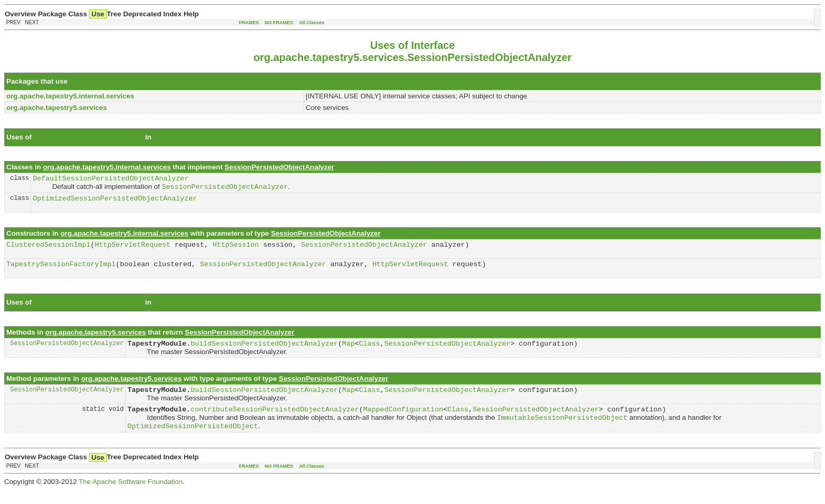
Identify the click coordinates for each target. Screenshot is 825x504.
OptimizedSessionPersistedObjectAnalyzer (115, 202)
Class (369, 352)
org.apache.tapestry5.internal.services (217, 137)
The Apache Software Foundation (130, 496)
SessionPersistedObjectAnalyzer (124, 81)
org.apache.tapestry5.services (203, 310)
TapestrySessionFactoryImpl (61, 271)
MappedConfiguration (403, 421)
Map (348, 352)
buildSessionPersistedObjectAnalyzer (264, 352)
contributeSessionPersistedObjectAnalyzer (275, 421)
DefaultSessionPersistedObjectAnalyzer (110, 179)
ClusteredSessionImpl (48, 250)
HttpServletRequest (133, 250)
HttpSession (236, 250)
